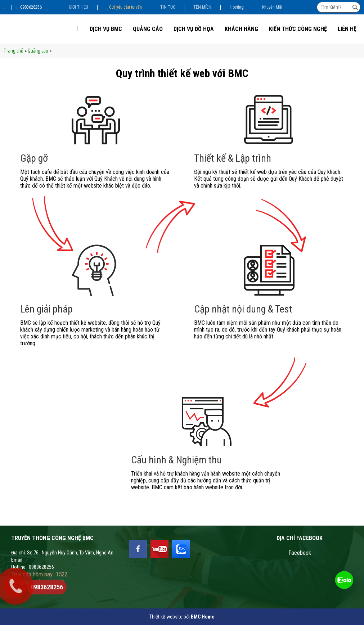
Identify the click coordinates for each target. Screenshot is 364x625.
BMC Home (203, 617)
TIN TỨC (168, 7)
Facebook (300, 553)
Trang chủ (14, 51)
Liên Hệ (347, 29)
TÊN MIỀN (202, 7)
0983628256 (28, 7)
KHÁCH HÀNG (241, 29)
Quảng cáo (148, 29)
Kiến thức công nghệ (298, 29)
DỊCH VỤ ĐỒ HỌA (194, 29)
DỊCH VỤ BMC (106, 29)
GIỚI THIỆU (78, 7)
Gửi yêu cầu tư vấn (124, 7)
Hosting (237, 7)
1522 (62, 574)
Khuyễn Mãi (272, 7)
